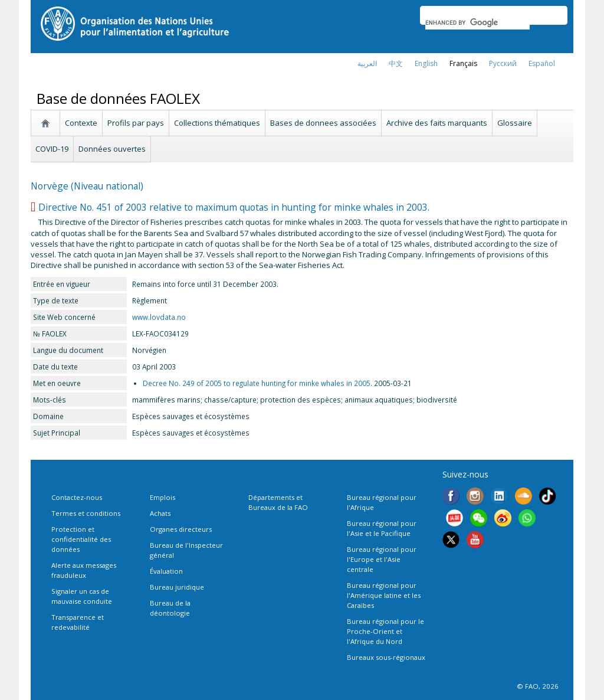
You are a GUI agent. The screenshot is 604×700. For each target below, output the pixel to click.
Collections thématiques (217, 123)
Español (542, 63)
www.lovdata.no (159, 317)
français (463, 63)
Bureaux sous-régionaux (386, 657)
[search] (477, 22)
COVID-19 (52, 149)
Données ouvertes (112, 149)
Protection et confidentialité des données (81, 539)
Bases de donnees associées (323, 123)
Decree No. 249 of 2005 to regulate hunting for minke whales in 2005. (257, 383)
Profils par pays (136, 123)
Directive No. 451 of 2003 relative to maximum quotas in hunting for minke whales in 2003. (234, 207)
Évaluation (166, 571)
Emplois (163, 497)
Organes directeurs (181, 529)
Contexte (81, 123)
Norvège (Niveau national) (87, 186)
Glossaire (515, 123)
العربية (367, 63)
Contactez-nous (77, 497)
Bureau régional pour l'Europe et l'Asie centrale (382, 559)
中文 (396, 63)
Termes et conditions (86, 513)
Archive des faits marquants (437, 123)
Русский (503, 63)
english (426, 63)
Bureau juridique (177, 587)
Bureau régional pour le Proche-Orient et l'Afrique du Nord (385, 631)
